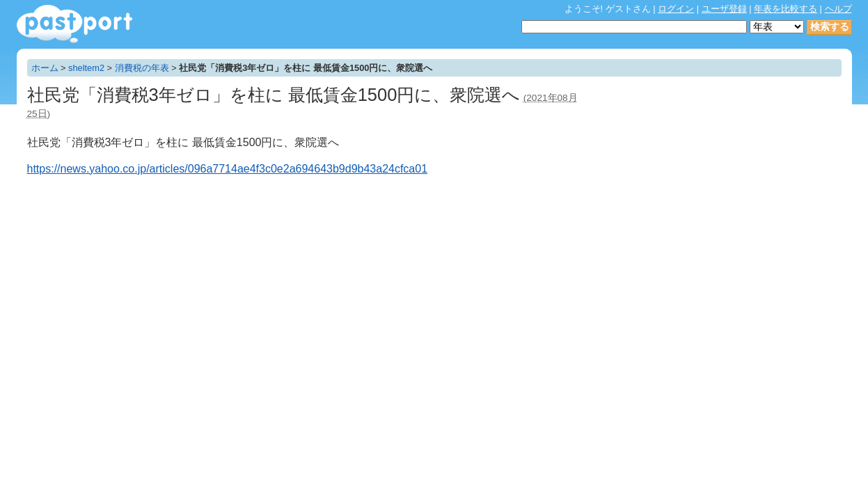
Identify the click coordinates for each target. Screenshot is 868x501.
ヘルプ (838, 9)
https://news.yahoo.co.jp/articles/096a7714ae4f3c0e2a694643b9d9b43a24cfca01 (228, 169)
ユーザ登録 (724, 9)
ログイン (676, 9)
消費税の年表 (142, 68)
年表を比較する (786, 9)
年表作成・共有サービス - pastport (74, 24)
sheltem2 (86, 68)
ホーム (45, 68)
